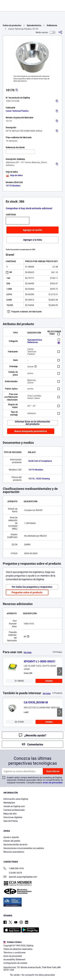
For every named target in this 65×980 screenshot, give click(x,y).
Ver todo (28, 652)
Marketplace (9, 803)
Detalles (49, 681)
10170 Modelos (13, 186)
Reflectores (52, 25)
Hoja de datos (14, 175)
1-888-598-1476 (14, 869)
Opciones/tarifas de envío (15, 845)
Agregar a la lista (33, 240)
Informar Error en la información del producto (32, 423)
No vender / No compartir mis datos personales (32, 975)
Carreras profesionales (14, 810)
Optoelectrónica (34, 25)
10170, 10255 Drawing (39, 479)
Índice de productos (12, 25)
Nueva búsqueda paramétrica (31, 431)
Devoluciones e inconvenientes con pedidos (24, 848)
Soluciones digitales (13, 817)
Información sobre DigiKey (16, 799)
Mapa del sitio (10, 814)
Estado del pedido (12, 841)
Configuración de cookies (15, 963)
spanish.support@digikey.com (20, 877)
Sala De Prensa (11, 821)
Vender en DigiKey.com (14, 806)
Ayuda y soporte (11, 837)
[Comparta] (60, 32)
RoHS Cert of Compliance (40, 461)
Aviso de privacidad (53, 783)
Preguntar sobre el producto (27, 592)
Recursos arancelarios (14, 852)
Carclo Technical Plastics (17, 111)
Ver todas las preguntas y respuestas (32, 587)
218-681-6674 (13, 873)
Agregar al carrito (32, 230)
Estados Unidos (13, 942)
